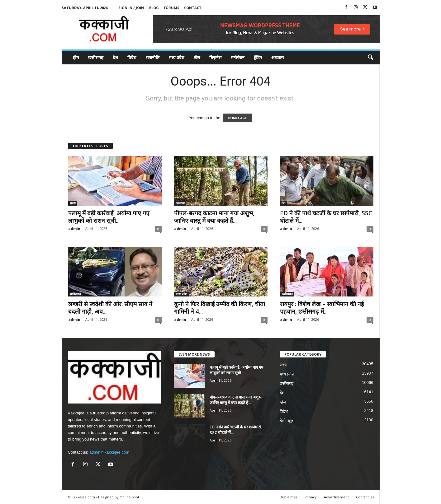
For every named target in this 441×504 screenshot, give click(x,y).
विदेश (132, 57)
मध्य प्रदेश (177, 57)
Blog (154, 8)
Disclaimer (289, 497)
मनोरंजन (238, 57)
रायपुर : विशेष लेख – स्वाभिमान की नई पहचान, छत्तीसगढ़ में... (322, 308)
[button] (370, 58)
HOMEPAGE (237, 118)
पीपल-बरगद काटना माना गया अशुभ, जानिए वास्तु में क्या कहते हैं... (214, 217)
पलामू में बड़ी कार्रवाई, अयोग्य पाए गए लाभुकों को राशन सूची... (109, 217)
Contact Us (365, 497)
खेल (197, 57)
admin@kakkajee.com (109, 452)
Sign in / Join (131, 8)
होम (76, 57)
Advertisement (336, 497)
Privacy (311, 497)
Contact (193, 8)
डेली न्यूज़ (287, 421)
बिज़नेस (215, 57)
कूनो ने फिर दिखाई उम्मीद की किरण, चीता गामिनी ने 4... (220, 308)
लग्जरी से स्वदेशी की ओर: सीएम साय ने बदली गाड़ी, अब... (110, 308)
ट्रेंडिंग (258, 57)
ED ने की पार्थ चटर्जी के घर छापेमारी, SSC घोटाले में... (326, 217)
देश (115, 57)
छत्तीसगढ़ (96, 57)
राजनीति (153, 57)
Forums (172, 8)
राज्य (73, 203)
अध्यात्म (277, 57)
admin (74, 229)
